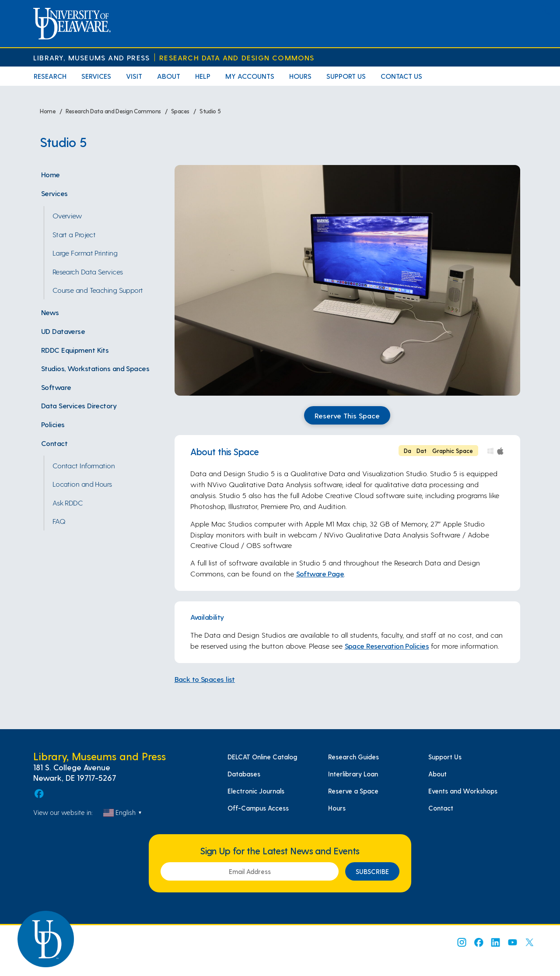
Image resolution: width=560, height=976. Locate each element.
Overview (67, 215)
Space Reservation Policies (387, 646)
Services (96, 76)
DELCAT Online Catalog (262, 757)
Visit (134, 76)
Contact (54, 443)
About (169, 76)
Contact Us (401, 76)
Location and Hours (82, 484)
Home (51, 174)
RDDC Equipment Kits (75, 350)
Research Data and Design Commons (237, 58)
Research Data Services (88, 271)
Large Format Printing (85, 253)
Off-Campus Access (258, 808)
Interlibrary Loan (353, 774)
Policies (53, 424)
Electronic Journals (256, 791)
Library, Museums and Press (91, 58)
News (50, 312)
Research (50, 76)
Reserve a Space (353, 791)
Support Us (346, 76)
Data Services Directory (79, 405)
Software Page (320, 573)
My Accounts (250, 76)
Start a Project (74, 234)
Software (56, 387)
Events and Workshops (463, 791)
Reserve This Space (347, 415)
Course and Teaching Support (98, 290)
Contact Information (84, 465)
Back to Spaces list (205, 679)
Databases (244, 774)
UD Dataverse (63, 331)
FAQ (59, 521)
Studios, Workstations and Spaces (95, 368)
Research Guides (353, 757)
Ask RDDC (68, 502)
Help (203, 76)
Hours (300, 76)
